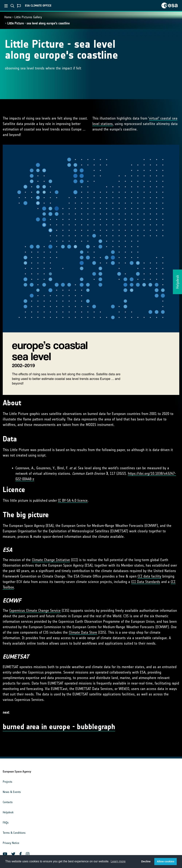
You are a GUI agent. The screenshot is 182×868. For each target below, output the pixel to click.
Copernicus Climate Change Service (35, 610)
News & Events (12, 792)
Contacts (8, 802)
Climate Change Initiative (51, 560)
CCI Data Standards (146, 582)
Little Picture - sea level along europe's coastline (38, 23)
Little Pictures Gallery (28, 17)
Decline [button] (146, 861)
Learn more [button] (118, 861)
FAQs (6, 823)
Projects (7, 782)
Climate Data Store (83, 632)
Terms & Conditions (14, 833)
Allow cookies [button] (166, 861)
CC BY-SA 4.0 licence (73, 500)
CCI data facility (149, 576)
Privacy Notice (11, 843)
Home (8, 17)
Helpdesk (8, 812)
